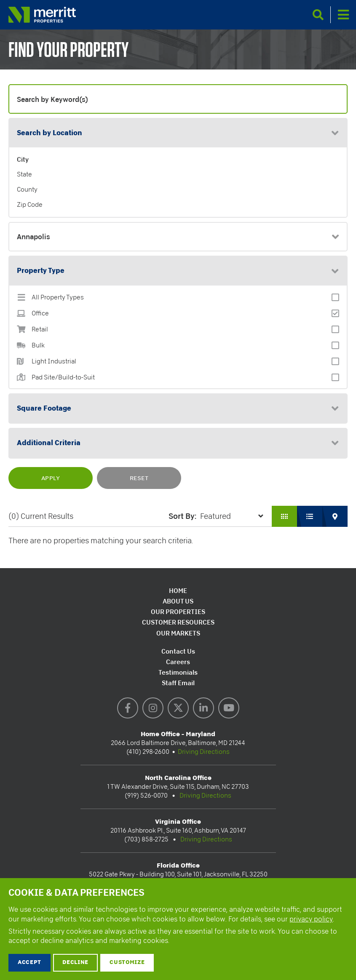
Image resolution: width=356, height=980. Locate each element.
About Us (178, 601)
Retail (40, 330)
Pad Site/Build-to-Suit (63, 378)
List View (310, 516)
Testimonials (178, 672)
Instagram (153, 708)
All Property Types (58, 298)
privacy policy (311, 919)
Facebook (128, 708)
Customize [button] (127, 963)
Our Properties (178, 612)
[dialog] (178, 929)
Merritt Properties (42, 15)
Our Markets (178, 633)
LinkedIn (203, 708)
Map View (335, 516)
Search (318, 15)
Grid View (284, 516)
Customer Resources (178, 622)
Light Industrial (54, 362)
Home (178, 591)
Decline (75, 963)
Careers (178, 662)
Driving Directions (204, 752)
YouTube (229, 708)
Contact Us (178, 651)
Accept (29, 963)
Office (40, 314)
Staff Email (178, 683)
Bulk (38, 346)
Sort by (182, 516)
